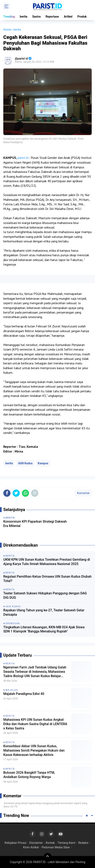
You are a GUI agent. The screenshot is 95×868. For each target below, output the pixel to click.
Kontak (50, 843)
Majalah (12, 690)
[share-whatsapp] (25, 493)
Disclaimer (36, 843)
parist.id (23, 158)
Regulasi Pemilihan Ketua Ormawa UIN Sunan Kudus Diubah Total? (47, 579)
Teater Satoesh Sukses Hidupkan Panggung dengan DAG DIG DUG (45, 595)
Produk (82, 17)
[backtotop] (48, 857)
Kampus (43, 463)
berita (24, 17)
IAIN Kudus (25, 463)
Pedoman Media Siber (56, 847)
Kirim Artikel (31, 847)
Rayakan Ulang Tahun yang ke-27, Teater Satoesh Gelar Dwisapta (44, 612)
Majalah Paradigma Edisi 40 (24, 694)
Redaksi (83, 843)
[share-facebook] (7, 493)
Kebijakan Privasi (15, 843)
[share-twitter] (16, 493)
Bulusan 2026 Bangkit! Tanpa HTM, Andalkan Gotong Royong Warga (29, 775)
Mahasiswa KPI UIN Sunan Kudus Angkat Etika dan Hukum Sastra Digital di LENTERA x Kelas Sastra (35, 724)
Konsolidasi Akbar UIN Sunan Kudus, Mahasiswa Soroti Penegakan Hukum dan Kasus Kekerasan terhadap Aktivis (34, 750)
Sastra (36, 17)
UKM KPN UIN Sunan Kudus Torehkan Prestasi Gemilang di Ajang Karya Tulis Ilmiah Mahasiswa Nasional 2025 (47, 562)
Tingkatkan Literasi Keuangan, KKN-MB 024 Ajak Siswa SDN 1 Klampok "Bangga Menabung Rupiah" (44, 629)
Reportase (52, 17)
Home (7, 30)
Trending (9, 17)
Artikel (68, 17)
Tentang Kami (67, 843)
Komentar (83, 493)
